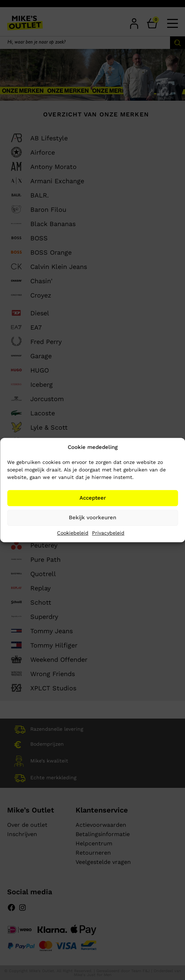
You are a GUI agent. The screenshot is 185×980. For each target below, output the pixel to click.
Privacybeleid (108, 533)
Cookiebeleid (73, 533)
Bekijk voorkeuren (92, 517)
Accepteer (93, 498)
